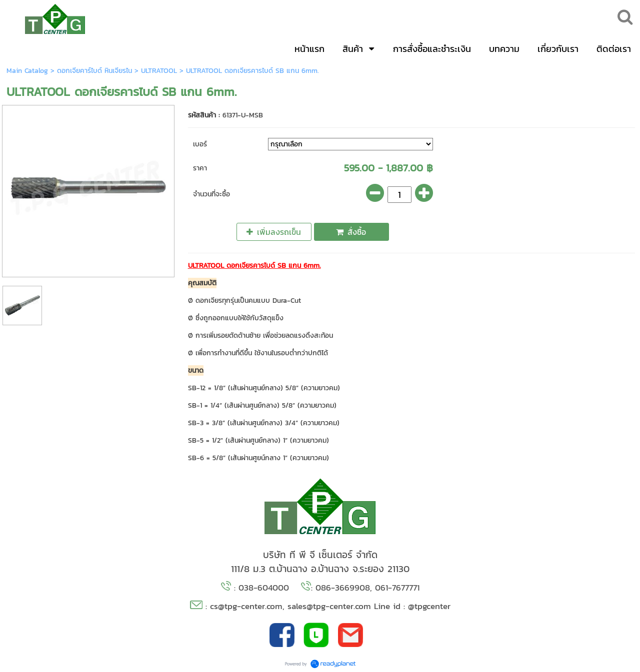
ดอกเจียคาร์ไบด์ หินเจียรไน (94, 71)
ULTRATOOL (159, 71)
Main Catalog (27, 71)
